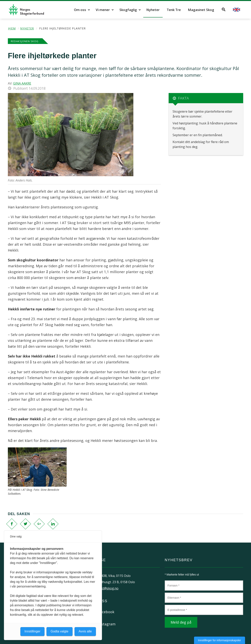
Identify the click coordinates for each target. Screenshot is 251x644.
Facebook (106, 612)
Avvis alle (85, 631)
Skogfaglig (128, 10)
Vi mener (103, 10)
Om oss (80, 10)
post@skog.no (108, 588)
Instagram (107, 624)
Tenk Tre (174, 10)
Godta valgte (60, 631)
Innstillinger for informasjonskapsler (220, 640)
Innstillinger (32, 631)
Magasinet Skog (201, 10)
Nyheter (153, 10)
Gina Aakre (22, 83)
